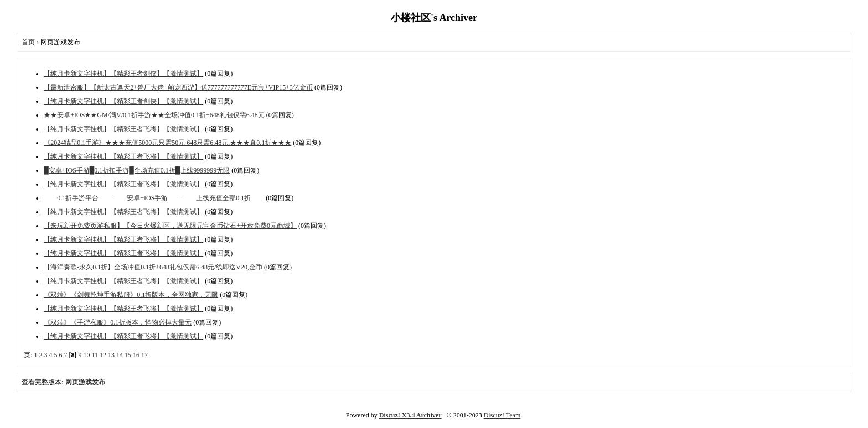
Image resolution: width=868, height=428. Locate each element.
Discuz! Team (502, 415)
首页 (28, 42)
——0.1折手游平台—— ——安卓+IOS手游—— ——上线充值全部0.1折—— (154, 198)
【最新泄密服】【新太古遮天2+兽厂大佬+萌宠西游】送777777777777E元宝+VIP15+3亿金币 (178, 87)
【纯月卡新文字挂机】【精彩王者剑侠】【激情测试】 (123, 74)
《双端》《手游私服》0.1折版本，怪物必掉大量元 (118, 322)
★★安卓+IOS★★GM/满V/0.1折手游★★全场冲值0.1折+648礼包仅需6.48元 (154, 115)
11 (95, 355)
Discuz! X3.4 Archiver (410, 415)
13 (111, 355)
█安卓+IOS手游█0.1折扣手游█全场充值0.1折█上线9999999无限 (137, 170)
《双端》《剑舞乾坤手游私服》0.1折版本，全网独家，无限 (131, 295)
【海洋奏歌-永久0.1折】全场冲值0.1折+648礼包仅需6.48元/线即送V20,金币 (153, 267)
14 (120, 355)
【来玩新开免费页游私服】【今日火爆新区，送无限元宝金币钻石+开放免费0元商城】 (170, 226)
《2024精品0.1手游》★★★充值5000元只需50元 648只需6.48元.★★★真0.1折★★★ (167, 143)
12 (103, 355)
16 (136, 355)
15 (128, 355)
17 (144, 355)
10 (87, 355)
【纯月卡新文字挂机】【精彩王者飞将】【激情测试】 (123, 129)
